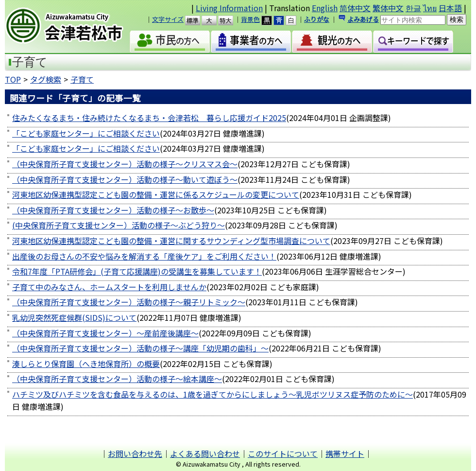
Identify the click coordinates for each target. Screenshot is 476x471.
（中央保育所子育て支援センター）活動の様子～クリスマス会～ (125, 164)
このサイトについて (283, 454)
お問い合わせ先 (135, 454)
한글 (413, 8)
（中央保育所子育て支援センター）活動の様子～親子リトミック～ (129, 302)
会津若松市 (72, 27)
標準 (197, 20)
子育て (82, 79)
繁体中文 (388, 8)
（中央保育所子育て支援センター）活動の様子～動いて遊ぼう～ (125, 179)
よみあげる (363, 19)
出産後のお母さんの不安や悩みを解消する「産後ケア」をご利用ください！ (144, 256)
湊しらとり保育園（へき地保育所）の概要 (86, 364)
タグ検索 (46, 79)
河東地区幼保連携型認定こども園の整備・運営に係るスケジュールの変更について (156, 194)
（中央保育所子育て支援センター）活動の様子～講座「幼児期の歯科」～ (140, 348)
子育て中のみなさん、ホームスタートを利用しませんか (109, 287)
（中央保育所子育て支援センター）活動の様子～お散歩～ (113, 210)
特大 (230, 20)
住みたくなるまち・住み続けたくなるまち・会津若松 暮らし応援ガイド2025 (149, 118)
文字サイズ (168, 19)
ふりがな (317, 19)
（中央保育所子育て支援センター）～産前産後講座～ (105, 333)
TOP (13, 79)
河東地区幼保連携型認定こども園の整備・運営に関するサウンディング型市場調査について (171, 241)
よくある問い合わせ (205, 454)
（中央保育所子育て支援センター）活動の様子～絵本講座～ (117, 379)
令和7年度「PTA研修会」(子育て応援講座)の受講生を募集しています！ (137, 271)
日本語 (450, 8)
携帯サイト (345, 454)
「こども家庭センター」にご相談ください (86, 133)
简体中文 (355, 8)
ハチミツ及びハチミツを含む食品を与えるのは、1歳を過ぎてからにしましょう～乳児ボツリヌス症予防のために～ (212, 394)
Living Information (229, 8)
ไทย (430, 8)
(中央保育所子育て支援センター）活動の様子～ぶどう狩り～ (119, 225)
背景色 (250, 19)
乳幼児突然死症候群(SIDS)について (74, 317)
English (325, 8)
